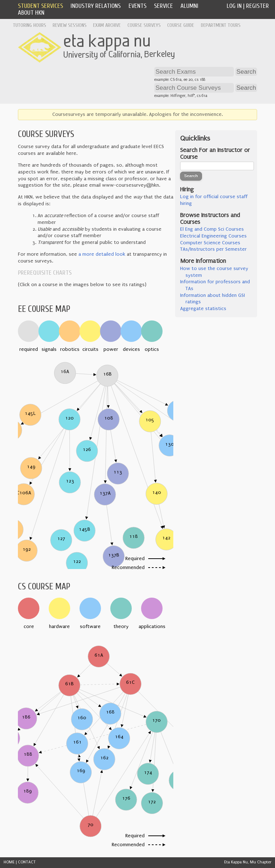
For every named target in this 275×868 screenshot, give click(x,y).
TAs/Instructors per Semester (213, 249)
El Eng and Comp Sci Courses (212, 229)
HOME (9, 862)
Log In (234, 6)
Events (137, 6)
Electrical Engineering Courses (213, 236)
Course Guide (181, 25)
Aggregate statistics (203, 309)
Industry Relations (96, 6)
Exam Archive (107, 25)
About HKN (31, 13)
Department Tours (221, 25)
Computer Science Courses (210, 243)
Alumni (189, 6)
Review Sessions (70, 25)
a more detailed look (102, 254)
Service (163, 6)
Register (257, 6)
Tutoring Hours (30, 25)
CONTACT (27, 862)
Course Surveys (144, 25)
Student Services (40, 6)
